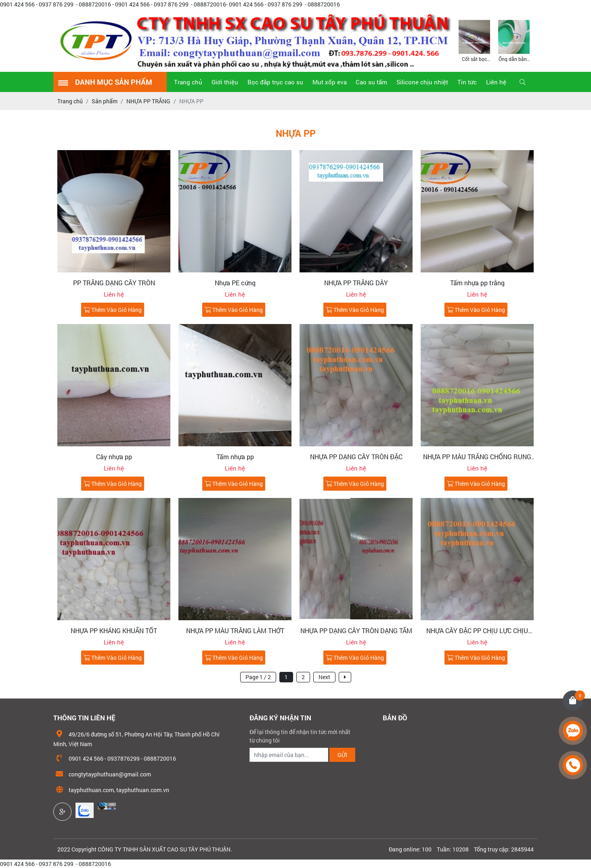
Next (324, 677)
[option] (474, 40)
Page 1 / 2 (258, 677)
